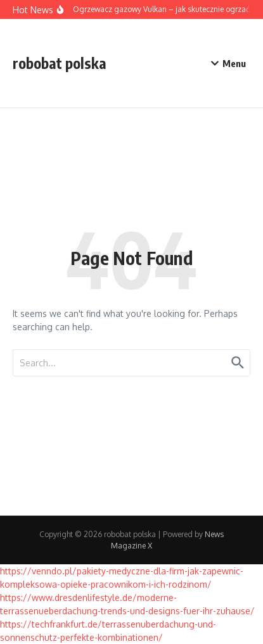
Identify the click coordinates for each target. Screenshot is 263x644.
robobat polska (60, 63)
